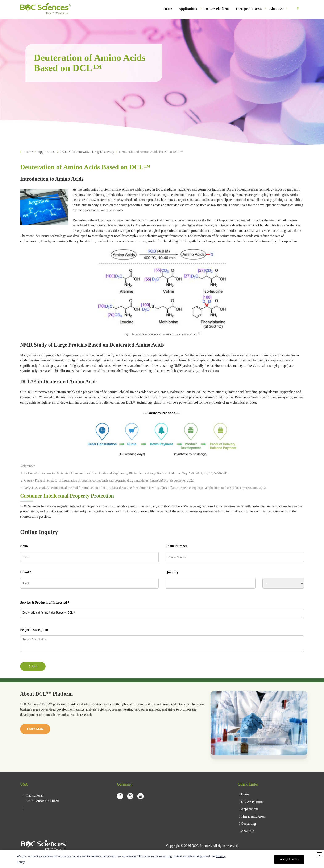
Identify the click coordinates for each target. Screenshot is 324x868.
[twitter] (130, 797)
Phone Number (176, 546)
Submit (33, 666)
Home (168, 9)
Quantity (172, 572)
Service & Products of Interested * (45, 603)
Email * (26, 572)
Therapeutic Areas (249, 9)
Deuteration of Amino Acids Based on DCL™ (162, 613)
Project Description (34, 630)
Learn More (35, 729)
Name (24, 546)
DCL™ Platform (217, 9)
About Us (276, 9)
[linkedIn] (141, 797)
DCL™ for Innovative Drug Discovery (87, 152)
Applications (188, 9)
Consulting (248, 824)
